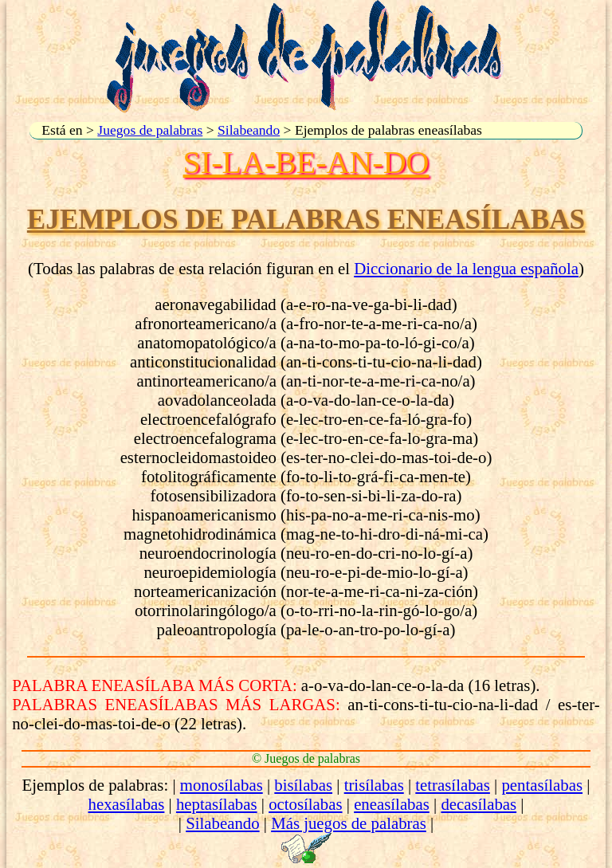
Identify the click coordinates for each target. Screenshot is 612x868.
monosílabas (222, 785)
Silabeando (249, 130)
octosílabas (305, 804)
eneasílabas (392, 804)
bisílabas (303, 785)
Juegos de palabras (150, 130)
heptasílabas (217, 804)
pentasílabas (542, 785)
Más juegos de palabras (349, 823)
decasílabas (479, 804)
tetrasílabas (453, 785)
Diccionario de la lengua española (466, 268)
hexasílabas (127, 804)
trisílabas (374, 785)
